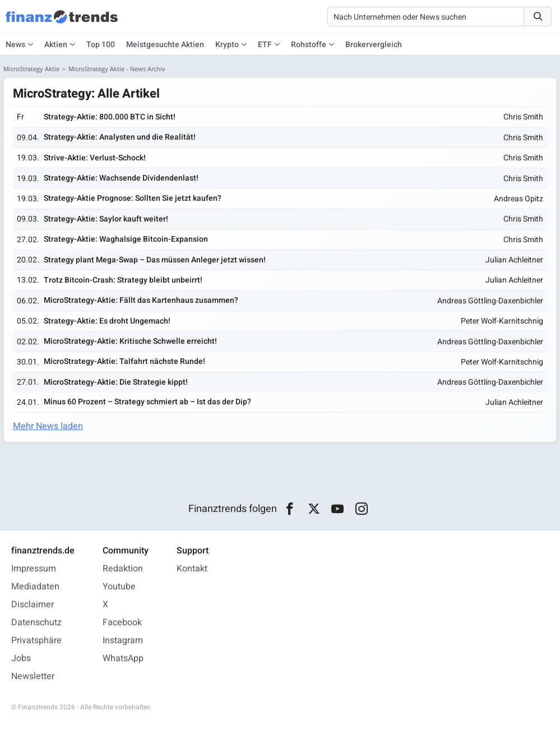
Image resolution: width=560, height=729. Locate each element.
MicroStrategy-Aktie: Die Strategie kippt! (116, 382)
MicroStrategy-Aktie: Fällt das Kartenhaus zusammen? (141, 300)
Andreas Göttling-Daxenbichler (490, 301)
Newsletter (33, 676)
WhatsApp (123, 658)
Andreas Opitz (519, 199)
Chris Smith (523, 117)
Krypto (227, 45)
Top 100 (101, 45)
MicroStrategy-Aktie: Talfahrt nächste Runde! (124, 361)
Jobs (21, 658)
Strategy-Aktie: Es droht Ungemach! (107, 321)
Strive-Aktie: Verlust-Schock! (95, 158)
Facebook (122, 622)
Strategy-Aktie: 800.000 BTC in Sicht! (110, 117)
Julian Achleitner (514, 260)
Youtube (119, 587)
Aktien (56, 45)
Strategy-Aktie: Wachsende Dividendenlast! (121, 178)
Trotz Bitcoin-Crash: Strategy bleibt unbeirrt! (123, 280)
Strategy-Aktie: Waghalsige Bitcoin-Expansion (126, 239)
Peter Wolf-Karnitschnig (502, 321)
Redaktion (123, 569)
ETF (265, 45)
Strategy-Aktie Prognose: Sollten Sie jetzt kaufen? (133, 198)
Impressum (34, 569)
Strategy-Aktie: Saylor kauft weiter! (106, 219)
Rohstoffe (309, 45)
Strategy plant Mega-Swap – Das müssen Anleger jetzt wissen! (155, 260)
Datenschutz (36, 622)
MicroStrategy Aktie (31, 69)
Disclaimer (33, 605)
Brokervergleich (374, 45)
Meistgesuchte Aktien (165, 45)
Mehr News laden (48, 426)
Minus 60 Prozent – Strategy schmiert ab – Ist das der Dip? (147, 402)
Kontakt (192, 569)
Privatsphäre (36, 640)
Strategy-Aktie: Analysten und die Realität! (120, 137)
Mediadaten (35, 587)
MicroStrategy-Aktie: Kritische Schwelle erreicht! (130, 341)
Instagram (123, 640)
